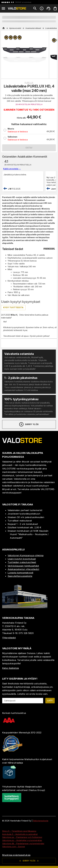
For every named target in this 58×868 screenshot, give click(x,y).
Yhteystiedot (9, 638)
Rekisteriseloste (41, 821)
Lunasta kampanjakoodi (20, 573)
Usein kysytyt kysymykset (22, 559)
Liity (50, 701)
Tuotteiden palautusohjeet (22, 562)
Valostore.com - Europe (14, 846)
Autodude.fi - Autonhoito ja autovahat (20, 834)
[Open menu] (3, 8)
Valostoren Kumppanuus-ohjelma (26, 555)
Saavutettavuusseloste (20, 576)
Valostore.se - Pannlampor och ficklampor (22, 837)
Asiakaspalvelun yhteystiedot (23, 569)
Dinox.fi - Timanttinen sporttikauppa (19, 831)
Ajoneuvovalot (15, 28)
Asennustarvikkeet (33, 28)
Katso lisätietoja (10, 668)
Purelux (29, 83)
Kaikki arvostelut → (12, 169)
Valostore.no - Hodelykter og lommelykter (22, 840)
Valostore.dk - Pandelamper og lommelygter (23, 843)
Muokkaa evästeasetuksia (16, 855)
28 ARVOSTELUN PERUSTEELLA (29, 104)
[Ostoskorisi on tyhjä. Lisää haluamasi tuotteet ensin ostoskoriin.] (55, 8)
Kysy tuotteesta (13, 307)
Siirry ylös (29, 424)
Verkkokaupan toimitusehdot (23, 566)
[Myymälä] (25, 607)
